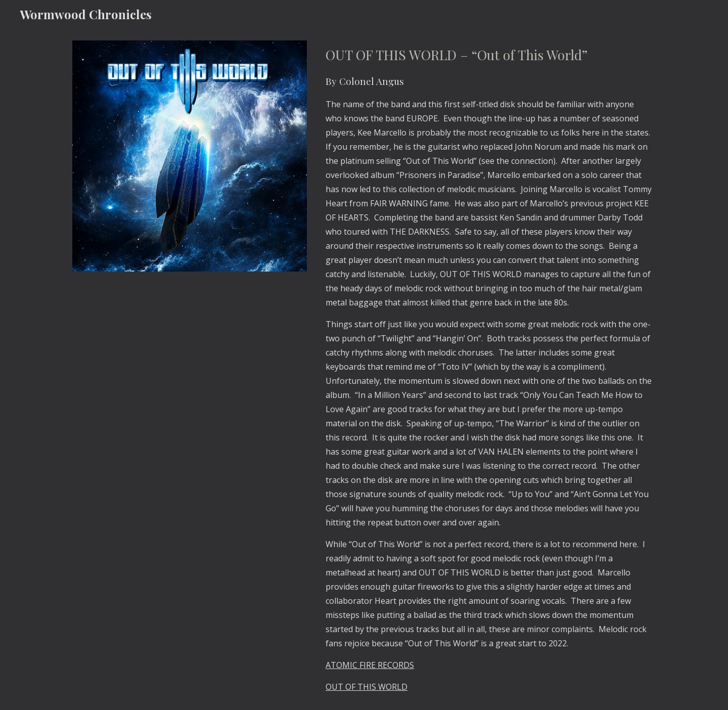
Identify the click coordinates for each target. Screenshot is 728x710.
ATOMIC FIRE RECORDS (370, 665)
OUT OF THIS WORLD (367, 687)
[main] (489, 369)
